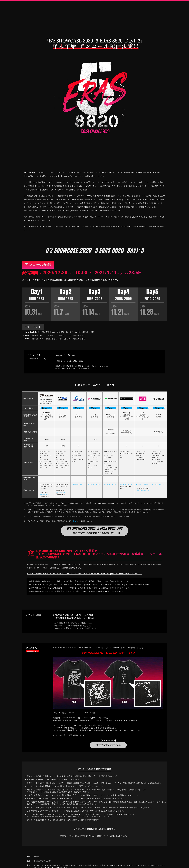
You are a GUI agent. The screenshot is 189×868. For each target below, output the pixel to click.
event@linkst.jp (44, 498)
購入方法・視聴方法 (158, 488)
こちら (75, 524)
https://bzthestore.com (108, 749)
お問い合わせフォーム (78, 488)
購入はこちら (46, 412)
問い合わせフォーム (94, 488)
